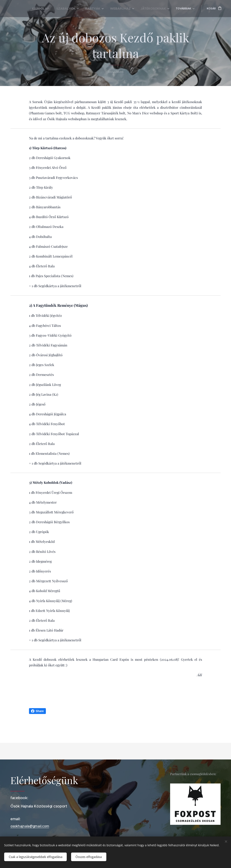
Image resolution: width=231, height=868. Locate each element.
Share (37, 711)
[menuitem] (32, 9)
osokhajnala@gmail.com (30, 826)
